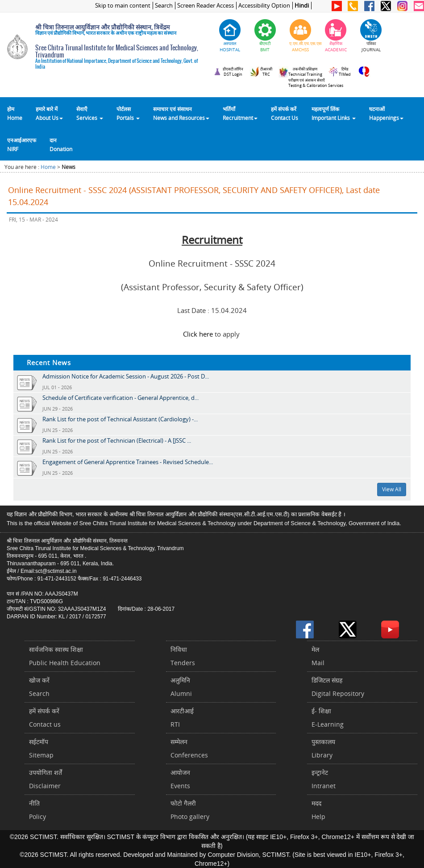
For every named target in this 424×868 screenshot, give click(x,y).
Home (48, 167)
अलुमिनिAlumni (181, 687)
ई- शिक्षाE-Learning (328, 718)
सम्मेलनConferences (189, 748)
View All (392, 489)
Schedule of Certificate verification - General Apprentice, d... (121, 398)
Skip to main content (123, 6)
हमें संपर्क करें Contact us (45, 718)
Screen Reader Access (206, 6)
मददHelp (318, 810)
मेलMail (318, 656)
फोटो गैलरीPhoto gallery (190, 810)
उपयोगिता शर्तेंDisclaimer (46, 779)
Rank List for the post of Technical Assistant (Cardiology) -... (120, 419)
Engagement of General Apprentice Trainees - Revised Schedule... (128, 462)
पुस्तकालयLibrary (323, 748)
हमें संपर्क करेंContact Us (285, 113)
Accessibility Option (264, 6)
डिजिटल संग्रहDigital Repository (338, 687)
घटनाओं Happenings (386, 113)
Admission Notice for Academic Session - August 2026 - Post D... (126, 376)
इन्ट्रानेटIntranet (324, 779)
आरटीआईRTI (182, 718)
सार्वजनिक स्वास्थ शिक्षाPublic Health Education (65, 656)
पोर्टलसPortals (128, 113)
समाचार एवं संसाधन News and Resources (181, 113)
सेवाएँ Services (90, 113)
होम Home (15, 113)
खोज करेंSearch (39, 687)
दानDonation (61, 144)
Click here (198, 334)
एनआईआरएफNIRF (22, 144)
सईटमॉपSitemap (41, 748)
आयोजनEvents (180, 779)
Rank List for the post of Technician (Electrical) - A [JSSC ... (117, 440)
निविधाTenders (183, 656)
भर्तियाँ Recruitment (240, 113)
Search (164, 6)
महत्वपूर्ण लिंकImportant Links (334, 113)
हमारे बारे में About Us (49, 113)
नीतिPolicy (37, 810)
